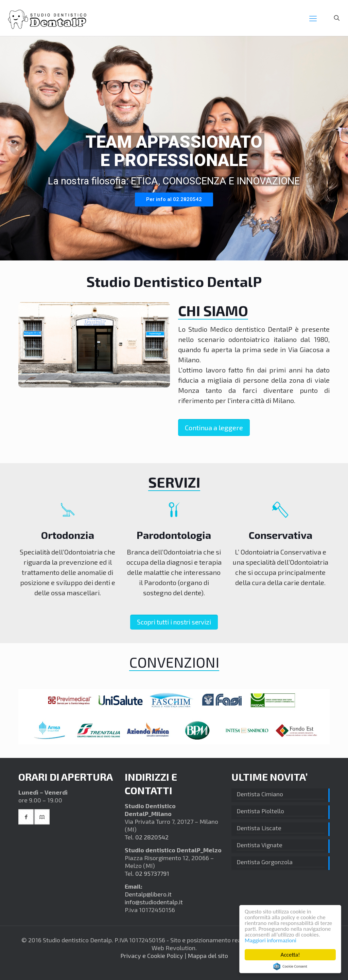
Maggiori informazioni (271, 940)
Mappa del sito (208, 956)
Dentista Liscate (259, 828)
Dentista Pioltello (260, 811)
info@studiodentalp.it (154, 902)
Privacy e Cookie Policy (152, 956)
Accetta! (290, 955)
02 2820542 (152, 837)
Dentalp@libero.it (148, 894)
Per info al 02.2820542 (174, 199)
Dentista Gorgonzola (265, 862)
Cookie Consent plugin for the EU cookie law (290, 966)
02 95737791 (152, 873)
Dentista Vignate (259, 845)
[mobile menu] (313, 18)
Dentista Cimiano (260, 794)
